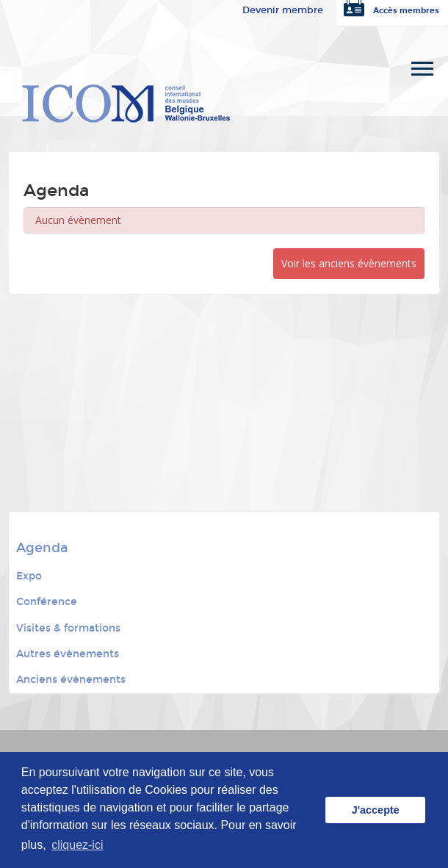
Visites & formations (68, 628)
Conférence (47, 602)
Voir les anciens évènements (349, 263)
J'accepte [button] (376, 810)
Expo (29, 576)
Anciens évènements (71, 680)
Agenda (42, 548)
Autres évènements (68, 654)
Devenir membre (283, 10)
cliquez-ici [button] (77, 845)
